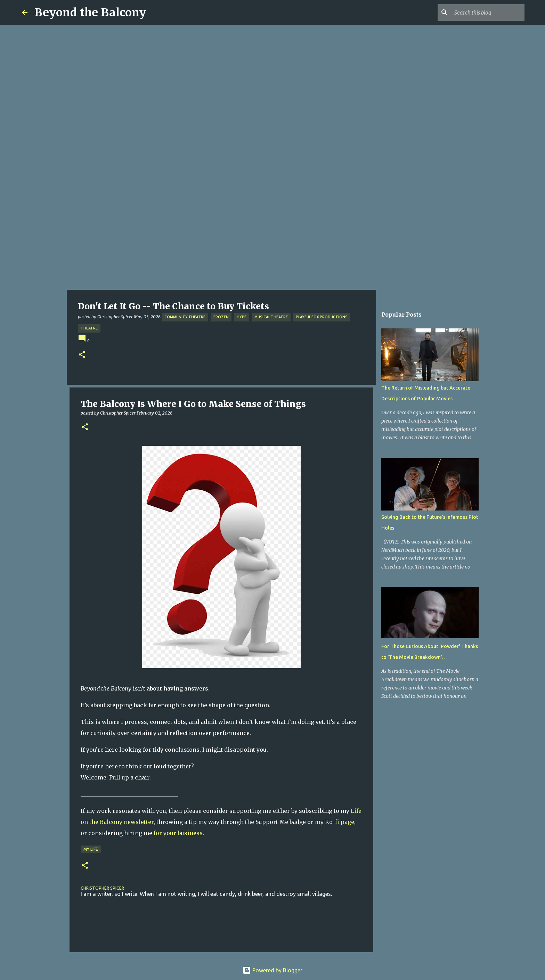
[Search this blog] (488, 13)
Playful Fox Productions (322, 317)
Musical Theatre (271, 317)
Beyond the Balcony (90, 13)
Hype (242, 317)
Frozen (221, 317)
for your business (178, 833)
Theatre (89, 328)
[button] (82, 355)
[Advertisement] (272, 238)
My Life (91, 849)
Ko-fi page (340, 822)
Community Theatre (185, 317)
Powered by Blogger (272, 970)
